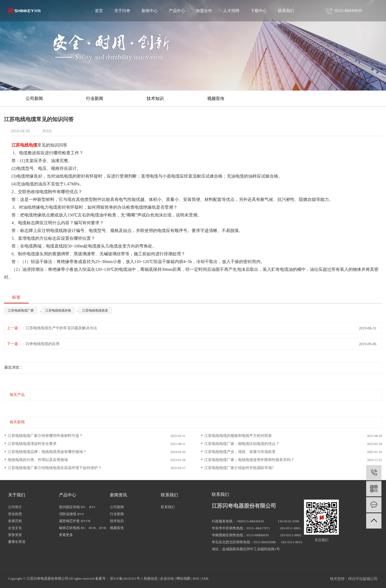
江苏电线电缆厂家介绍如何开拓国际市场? (239, 468)
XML (205, 578)
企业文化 (15, 528)
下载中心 (259, 11)
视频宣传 (216, 98)
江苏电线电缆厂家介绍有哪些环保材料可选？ (45, 436)
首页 (99, 11)
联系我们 (286, 11)
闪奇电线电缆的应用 (43, 344)
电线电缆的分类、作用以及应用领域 (38, 460)
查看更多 (66, 535)
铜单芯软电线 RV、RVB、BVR (83, 528)
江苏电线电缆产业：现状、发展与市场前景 (240, 452)
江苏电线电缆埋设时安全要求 (32, 444)
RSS (196, 578)
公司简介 (15, 507)
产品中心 (177, 11)
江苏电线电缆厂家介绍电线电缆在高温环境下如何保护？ (55, 468)
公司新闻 (34, 98)
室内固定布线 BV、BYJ (77, 507)
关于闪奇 (122, 11)
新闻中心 (150, 11)
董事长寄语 (17, 542)
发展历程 (15, 521)
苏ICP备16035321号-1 (126, 578)
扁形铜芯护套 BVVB (75, 521)
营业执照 (15, 514)
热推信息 (151, 578)
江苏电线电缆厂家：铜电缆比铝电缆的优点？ (242, 444)
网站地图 (183, 578)
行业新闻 (95, 98)
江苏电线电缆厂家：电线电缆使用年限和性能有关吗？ (249, 460)
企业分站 (167, 578)
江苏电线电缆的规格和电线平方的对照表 (238, 436)
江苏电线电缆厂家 (21, 310)
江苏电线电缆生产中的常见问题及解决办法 (61, 328)
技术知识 (155, 98)
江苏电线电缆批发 (95, 310)
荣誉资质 (15, 535)
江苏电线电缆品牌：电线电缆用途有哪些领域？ (47, 452)
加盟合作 (204, 11)
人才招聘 (231, 11)
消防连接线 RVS (71, 514)
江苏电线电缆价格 (58, 310)
